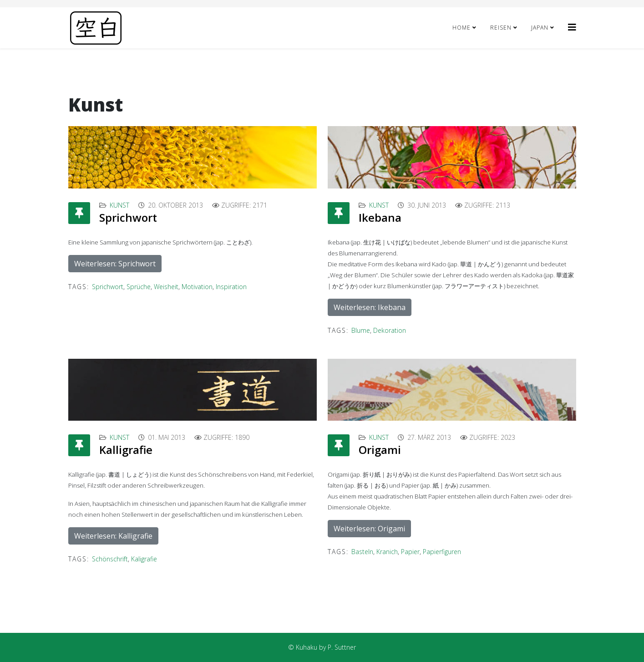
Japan (540, 28)
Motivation (197, 287)
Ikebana (380, 217)
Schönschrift (110, 559)
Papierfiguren (442, 552)
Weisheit (166, 287)
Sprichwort (128, 217)
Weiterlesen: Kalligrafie (113, 536)
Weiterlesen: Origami (369, 529)
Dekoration (390, 330)
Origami (380, 450)
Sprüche (139, 287)
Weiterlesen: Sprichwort (115, 264)
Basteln (362, 552)
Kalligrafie (126, 450)
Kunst (119, 205)
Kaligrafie (144, 559)
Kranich (387, 552)
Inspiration (231, 287)
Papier (410, 552)
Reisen (501, 28)
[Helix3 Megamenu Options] (572, 27)
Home (461, 28)
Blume (361, 330)
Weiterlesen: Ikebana (370, 307)
